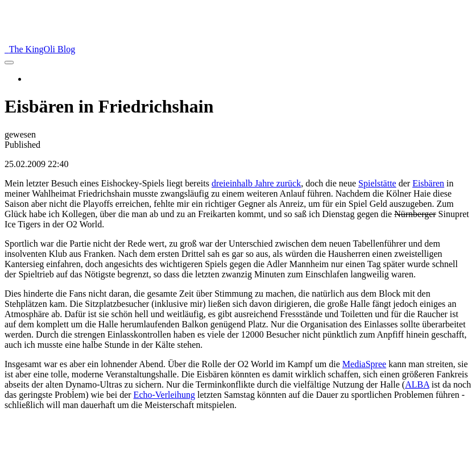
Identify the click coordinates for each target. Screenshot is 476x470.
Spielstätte (377, 183)
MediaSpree (364, 364)
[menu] (9, 63)
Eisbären (428, 183)
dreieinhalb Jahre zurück (256, 183)
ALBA (417, 384)
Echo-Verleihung (164, 395)
